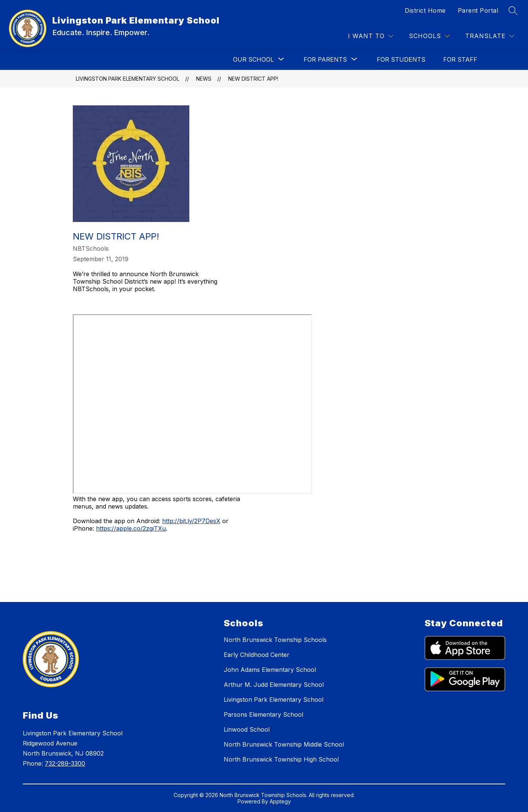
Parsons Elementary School (263, 714)
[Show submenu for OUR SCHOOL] (253, 59)
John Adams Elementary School (270, 670)
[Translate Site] (490, 36)
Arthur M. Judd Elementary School (274, 685)
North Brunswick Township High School (281, 759)
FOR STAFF (460, 59)
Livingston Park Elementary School (128, 79)
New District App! (253, 79)
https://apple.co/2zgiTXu (131, 528)
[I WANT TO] (371, 36)
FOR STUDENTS (401, 59)
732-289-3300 (65, 763)
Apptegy (280, 801)
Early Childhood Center (257, 655)
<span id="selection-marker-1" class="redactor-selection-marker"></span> (192, 404)
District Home (425, 10)
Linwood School (247, 729)
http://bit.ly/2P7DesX (191, 521)
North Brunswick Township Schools (275, 640)
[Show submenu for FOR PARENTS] (325, 59)
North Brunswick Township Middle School (284, 744)
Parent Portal (478, 10)
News (204, 79)
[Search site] (513, 10)
